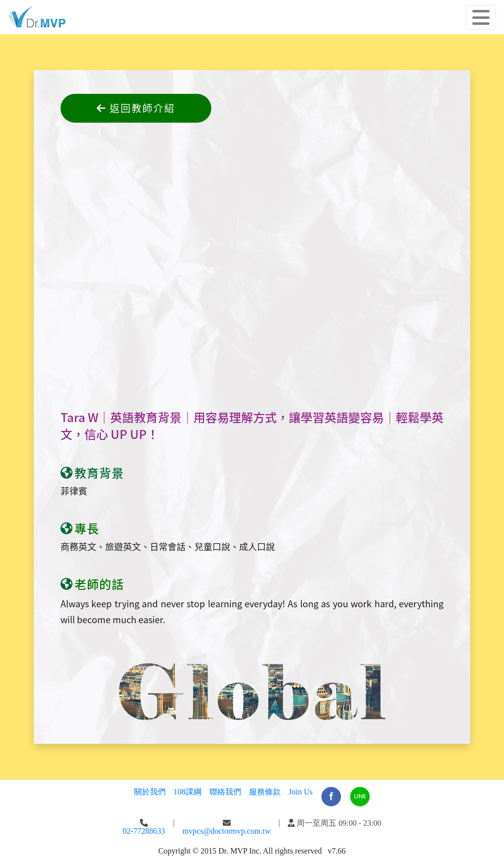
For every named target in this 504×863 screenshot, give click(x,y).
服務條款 (265, 792)
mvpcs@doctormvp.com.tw (226, 831)
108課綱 (188, 792)
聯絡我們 (225, 792)
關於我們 (150, 792)
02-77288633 (144, 831)
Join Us (301, 792)
